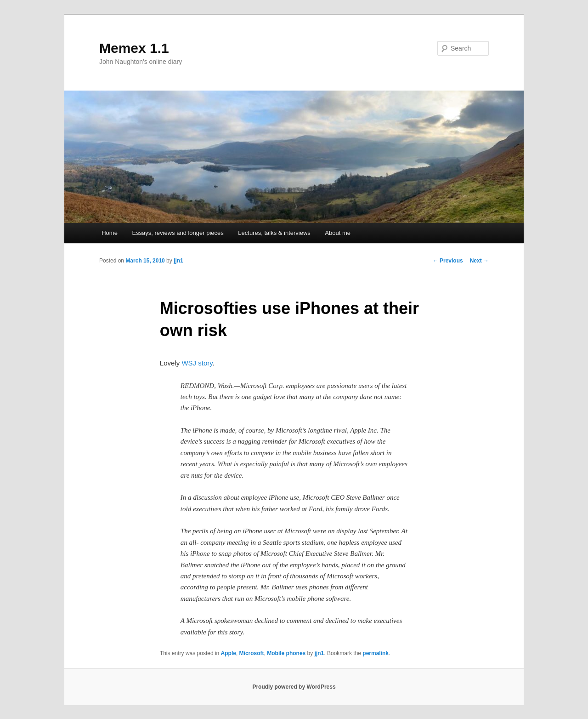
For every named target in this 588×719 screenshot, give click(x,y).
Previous (448, 261)
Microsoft (252, 653)
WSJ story (197, 363)
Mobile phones (286, 653)
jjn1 (178, 261)
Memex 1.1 (134, 48)
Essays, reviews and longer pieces (178, 233)
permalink (376, 653)
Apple (229, 653)
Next (479, 261)
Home (110, 233)
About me (338, 233)
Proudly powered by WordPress (294, 687)
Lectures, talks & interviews (274, 233)
